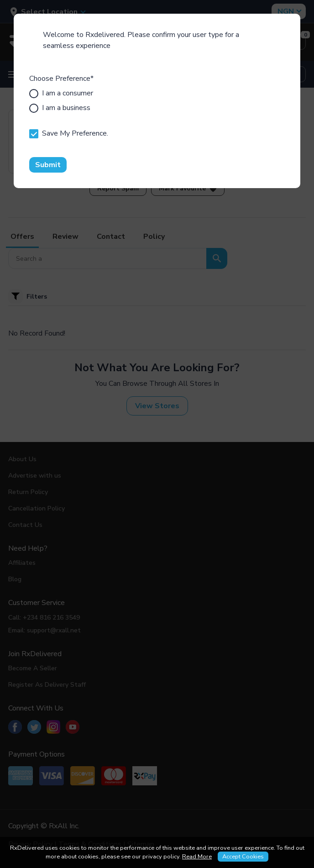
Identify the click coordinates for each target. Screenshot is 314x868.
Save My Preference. (69, 133)
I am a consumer (61, 93)
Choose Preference (61, 79)
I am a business (60, 108)
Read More (197, 857)
